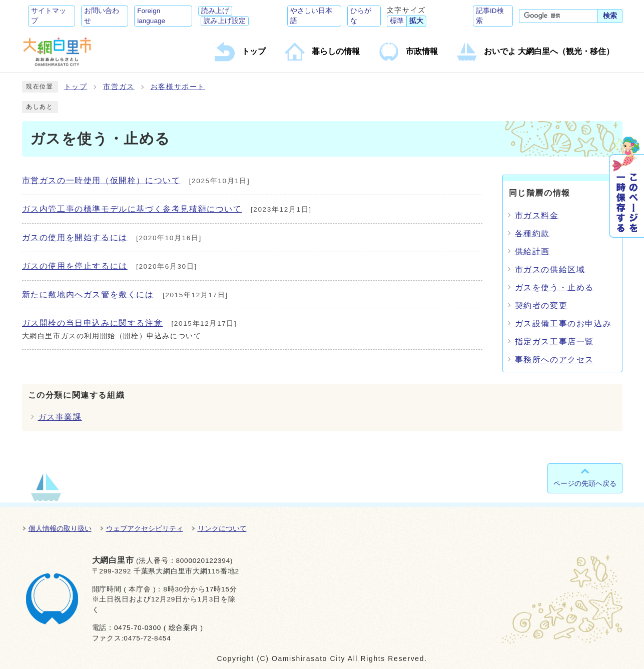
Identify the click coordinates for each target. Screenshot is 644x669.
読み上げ (215, 11)
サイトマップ (49, 16)
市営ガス (119, 87)
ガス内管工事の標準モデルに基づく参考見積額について (132, 209)
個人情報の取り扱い (60, 528)
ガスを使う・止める (554, 287)
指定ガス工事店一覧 (554, 342)
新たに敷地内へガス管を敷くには (88, 294)
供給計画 (532, 251)
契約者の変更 (541, 305)
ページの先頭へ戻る (585, 483)
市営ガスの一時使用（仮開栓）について (101, 180)
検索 (610, 16)
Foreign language (151, 16)
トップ (76, 87)
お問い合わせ (102, 16)
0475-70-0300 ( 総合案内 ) (159, 628)
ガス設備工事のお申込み (563, 323)
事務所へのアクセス (554, 360)
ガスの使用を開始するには (75, 237)
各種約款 (532, 233)
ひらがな (361, 16)
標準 (397, 21)
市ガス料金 (537, 215)
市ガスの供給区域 (550, 269)
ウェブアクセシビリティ (145, 528)
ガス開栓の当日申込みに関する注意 (93, 323)
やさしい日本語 (311, 16)
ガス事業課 (60, 417)
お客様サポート (178, 87)
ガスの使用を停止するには (75, 266)
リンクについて (222, 528)
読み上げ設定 (225, 21)
